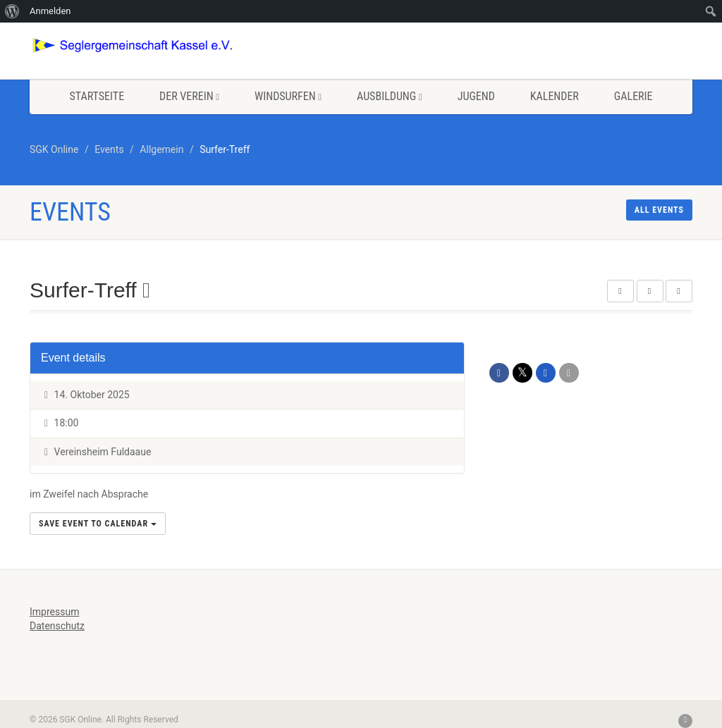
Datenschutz (57, 626)
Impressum (54, 612)
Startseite (97, 96)
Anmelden (50, 11)
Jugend (476, 96)
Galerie (634, 96)
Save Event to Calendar (98, 524)
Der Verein (189, 96)
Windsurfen (288, 96)
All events (659, 210)
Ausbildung (390, 96)
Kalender (555, 96)
